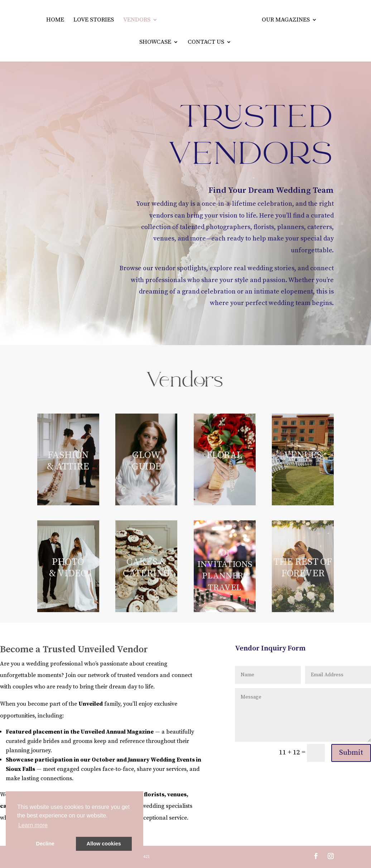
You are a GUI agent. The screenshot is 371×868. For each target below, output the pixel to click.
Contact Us (206, 43)
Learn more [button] (33, 825)
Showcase (155, 43)
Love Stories (93, 20)
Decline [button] (45, 844)
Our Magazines (286, 20)
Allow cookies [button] (104, 844)
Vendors (136, 20)
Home (54, 20)
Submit (351, 753)
